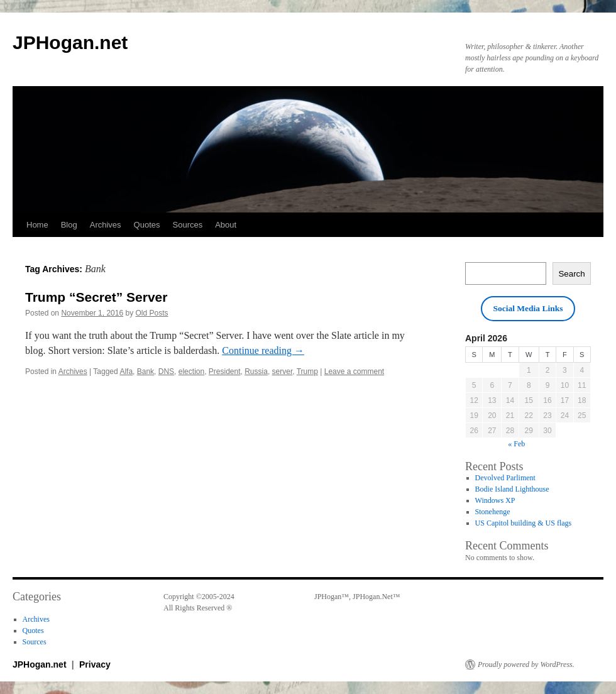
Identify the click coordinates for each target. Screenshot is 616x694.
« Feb (516, 444)
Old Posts (152, 313)
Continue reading (263, 350)
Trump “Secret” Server (96, 297)
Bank (146, 372)
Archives (106, 225)
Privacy (95, 664)
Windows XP (495, 500)
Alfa (126, 372)
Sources (188, 225)
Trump (307, 372)
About (226, 225)
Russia (256, 372)
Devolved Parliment (505, 478)
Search (571, 274)
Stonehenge (493, 512)
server (283, 372)
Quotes (147, 225)
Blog (69, 225)
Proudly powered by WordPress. (526, 664)
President (225, 372)
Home (37, 225)
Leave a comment (354, 372)
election (191, 372)
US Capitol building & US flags (524, 523)
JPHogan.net (70, 42)
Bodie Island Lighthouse (512, 489)
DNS (166, 372)
